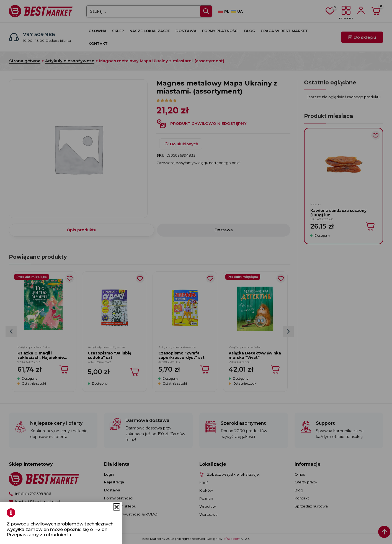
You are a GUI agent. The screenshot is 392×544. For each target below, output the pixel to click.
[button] (29, 507)
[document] (196, 272)
